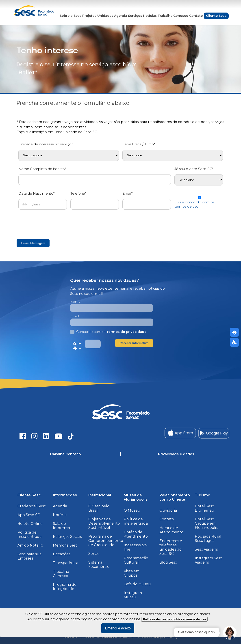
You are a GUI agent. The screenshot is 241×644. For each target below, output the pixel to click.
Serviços (135, 16)
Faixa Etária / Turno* (139, 144)
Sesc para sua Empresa (29, 556)
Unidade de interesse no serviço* (46, 144)
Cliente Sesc (216, 16)
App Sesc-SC (29, 515)
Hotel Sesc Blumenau (205, 508)
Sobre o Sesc (71, 16)
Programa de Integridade (65, 587)
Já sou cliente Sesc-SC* (194, 169)
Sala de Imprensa (61, 526)
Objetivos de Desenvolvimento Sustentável (104, 523)
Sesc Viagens (206, 549)
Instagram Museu (133, 595)
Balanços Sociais (67, 537)
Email (75, 316)
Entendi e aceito (118, 628)
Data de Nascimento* (36, 193)
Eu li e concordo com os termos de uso (194, 204)
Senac (94, 554)
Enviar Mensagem (33, 243)
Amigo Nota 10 (30, 545)
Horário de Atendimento (136, 534)
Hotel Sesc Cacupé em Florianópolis (206, 523)
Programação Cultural (136, 560)
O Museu (132, 510)
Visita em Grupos (132, 573)
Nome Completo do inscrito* (42, 169)
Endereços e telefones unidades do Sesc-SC (171, 547)
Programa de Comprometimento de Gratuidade (106, 541)
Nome (75, 302)
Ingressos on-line (136, 547)
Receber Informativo (134, 343)
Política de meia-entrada (29, 534)
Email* (127, 193)
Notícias (150, 16)
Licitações (62, 554)
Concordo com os (108, 332)
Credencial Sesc (32, 506)
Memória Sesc (65, 545)
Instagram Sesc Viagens (208, 560)
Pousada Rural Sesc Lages (208, 538)
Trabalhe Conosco (173, 16)
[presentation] (52, 224)
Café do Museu (137, 584)
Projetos (89, 16)
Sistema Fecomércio (99, 564)
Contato (196, 16)
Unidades (105, 16)
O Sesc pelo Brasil (99, 508)
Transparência (66, 563)
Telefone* (78, 193)
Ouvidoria (168, 510)
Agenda (121, 16)
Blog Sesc (168, 562)
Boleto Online (30, 524)
